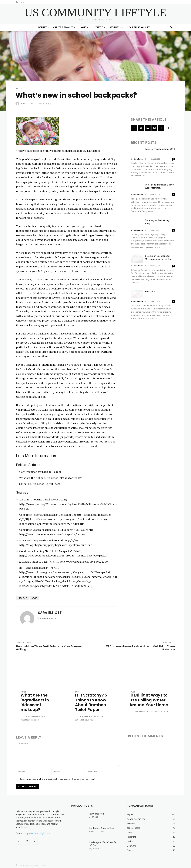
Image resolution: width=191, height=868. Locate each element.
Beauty (44, 27)
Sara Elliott (29, 104)
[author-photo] (23, 717)
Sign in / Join (21, 2)
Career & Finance (64, 27)
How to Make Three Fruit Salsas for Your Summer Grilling (49, 648)
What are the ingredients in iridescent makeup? (35, 702)
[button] (172, 27)
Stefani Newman (35, 716)
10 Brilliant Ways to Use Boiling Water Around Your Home (149, 700)
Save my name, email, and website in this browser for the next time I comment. (58, 779)
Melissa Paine (137, 159)
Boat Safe (150, 292)
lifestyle (22, 598)
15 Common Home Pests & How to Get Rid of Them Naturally (141, 648)
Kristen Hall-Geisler (92, 716)
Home (84, 27)
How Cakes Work (96, 814)
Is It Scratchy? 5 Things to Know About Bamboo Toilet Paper (91, 702)
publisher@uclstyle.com (39, 833)
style (34, 598)
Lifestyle (99, 27)
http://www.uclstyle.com (47, 618)
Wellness (116, 27)
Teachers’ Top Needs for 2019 (160, 149)
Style (19, 88)
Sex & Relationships (140, 27)
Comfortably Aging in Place (101, 828)
